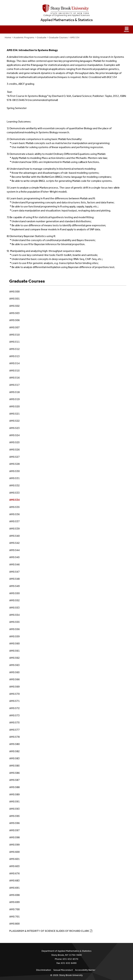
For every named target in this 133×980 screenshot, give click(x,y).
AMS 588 (14, 787)
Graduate (42, 37)
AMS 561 (14, 651)
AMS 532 (14, 485)
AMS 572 (14, 708)
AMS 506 (14, 320)
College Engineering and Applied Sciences (67, 15)
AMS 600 (14, 852)
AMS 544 (14, 550)
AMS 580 (14, 744)
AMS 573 (14, 715)
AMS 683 (14, 881)
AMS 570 (14, 694)
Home (8, 37)
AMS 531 (14, 478)
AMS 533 (14, 493)
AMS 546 (14, 564)
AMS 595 (14, 816)
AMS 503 (14, 313)
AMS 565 (14, 672)
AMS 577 (14, 730)
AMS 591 (14, 802)
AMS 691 (14, 888)
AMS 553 (14, 608)
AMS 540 (14, 536)
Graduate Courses (58, 37)
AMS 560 (14, 643)
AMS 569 (14, 687)
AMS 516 (14, 378)
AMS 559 (14, 636)
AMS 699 (14, 902)
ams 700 (14, 909)
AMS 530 (14, 471)
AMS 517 (14, 385)
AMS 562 (14, 658)
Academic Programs (24, 37)
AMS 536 (14, 514)
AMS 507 (14, 327)
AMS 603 (14, 866)
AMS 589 (14, 794)
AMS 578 (14, 737)
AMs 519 (14, 399)
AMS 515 (14, 371)
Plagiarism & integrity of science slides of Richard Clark (49, 931)
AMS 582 (14, 751)
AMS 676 (14, 873)
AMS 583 (14, 758)
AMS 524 (14, 435)
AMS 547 (14, 572)
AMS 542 (14, 543)
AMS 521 (14, 414)
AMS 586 (14, 773)
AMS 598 (14, 837)
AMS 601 (14, 859)
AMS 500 (14, 292)
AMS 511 (14, 342)
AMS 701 (14, 917)
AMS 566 (14, 679)
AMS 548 (14, 579)
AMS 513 (14, 356)
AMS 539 (14, 529)
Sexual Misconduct (63, 970)
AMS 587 (14, 780)
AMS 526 (14, 450)
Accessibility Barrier (85, 970)
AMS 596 (14, 823)
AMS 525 (14, 442)
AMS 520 (14, 406)
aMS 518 (14, 392)
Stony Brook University (71, 975)
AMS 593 (14, 809)
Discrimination (44, 970)
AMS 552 (14, 600)
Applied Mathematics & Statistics (67, 20)
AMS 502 (14, 306)
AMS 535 (14, 507)
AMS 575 (14, 722)
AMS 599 (14, 845)
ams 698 (14, 895)
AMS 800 (14, 924)
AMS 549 (14, 586)
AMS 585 (14, 766)
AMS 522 (14, 421)
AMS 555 (14, 622)
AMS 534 (75, 37)
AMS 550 (14, 593)
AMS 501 (14, 299)
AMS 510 (14, 335)
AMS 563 (14, 665)
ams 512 (14, 349)
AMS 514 (14, 363)
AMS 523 (14, 428)
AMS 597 (14, 830)
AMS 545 (14, 557)
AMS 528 (14, 464)
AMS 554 (14, 615)
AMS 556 (14, 629)
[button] (66, 29)
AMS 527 (14, 457)
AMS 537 (14, 521)
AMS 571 (14, 701)
